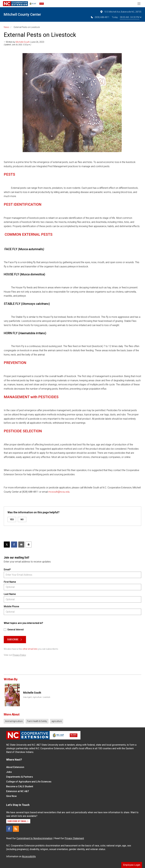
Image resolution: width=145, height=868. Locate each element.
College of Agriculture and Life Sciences (29, 782)
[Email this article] (21, 545)
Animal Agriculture (14, 721)
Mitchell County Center (22, 14)
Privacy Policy (19, 655)
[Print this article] (29, 545)
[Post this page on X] (7, 545)
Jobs (9, 772)
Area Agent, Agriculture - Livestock (37, 697)
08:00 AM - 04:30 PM (131, 17)
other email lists (30, 649)
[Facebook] (9, 829)
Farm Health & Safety (37, 721)
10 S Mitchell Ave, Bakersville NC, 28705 (121, 12)
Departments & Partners (20, 777)
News (7, 27)
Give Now (11, 796)
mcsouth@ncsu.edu (59, 492)
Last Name (10, 594)
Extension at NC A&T (18, 791)
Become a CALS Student (20, 786)
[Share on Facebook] (14, 545)
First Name (10, 582)
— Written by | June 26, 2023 (24, 42)
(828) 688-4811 (100, 17)
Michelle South (23, 42)
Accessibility (29, 856)
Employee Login (132, 865)
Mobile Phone (11, 606)
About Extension (15, 767)
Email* (7, 569)
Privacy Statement (74, 838)
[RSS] (16, 829)
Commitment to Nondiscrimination (34, 838)
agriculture (57, 721)
